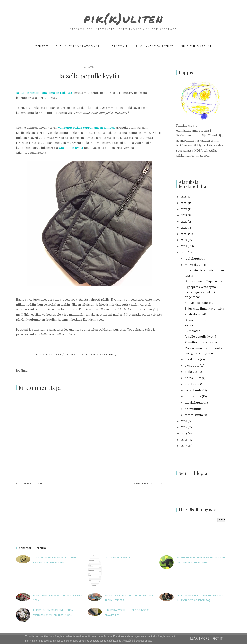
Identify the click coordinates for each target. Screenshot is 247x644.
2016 (184, 421)
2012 (184, 446)
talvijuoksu (87, 355)
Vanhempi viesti (147, 483)
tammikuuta (194, 415)
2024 (184, 209)
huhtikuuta (193, 397)
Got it (218, 638)
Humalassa (192, 331)
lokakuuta (192, 360)
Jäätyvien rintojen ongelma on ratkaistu (44, 93)
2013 (184, 440)
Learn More (200, 638)
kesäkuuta (192, 384)
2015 (184, 428)
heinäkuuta (193, 378)
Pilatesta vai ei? (196, 315)
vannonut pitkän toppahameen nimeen (87, 128)
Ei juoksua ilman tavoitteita (204, 309)
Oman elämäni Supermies (203, 281)
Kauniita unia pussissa (201, 343)
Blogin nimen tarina (118, 558)
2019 (184, 240)
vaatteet (107, 355)
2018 (184, 247)
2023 (184, 216)
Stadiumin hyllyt (71, 148)
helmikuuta (193, 409)
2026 (184, 197)
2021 (184, 228)
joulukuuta (193, 259)
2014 (184, 434)
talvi (69, 355)
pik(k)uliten (123, 16)
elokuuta (191, 372)
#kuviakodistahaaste (199, 303)
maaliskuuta (194, 403)
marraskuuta (194, 265)
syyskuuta (192, 366)
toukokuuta (193, 391)
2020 (184, 234)
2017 (184, 253)
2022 (184, 222)
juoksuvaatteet (49, 355)
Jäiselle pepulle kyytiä (200, 337)
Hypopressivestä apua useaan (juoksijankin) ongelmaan (200, 292)
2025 (184, 203)
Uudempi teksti (31, 483)
